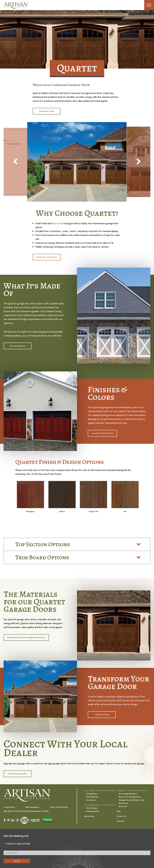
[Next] (139, 162)
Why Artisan (89, 816)
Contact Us (122, 816)
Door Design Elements (128, 794)
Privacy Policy (9, 807)
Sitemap (120, 821)
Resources (121, 791)
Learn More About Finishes (102, 433)
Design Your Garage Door (47, 257)
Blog (119, 811)
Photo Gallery (92, 808)
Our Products (90, 791)
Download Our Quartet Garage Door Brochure (26, 637)
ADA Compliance (32, 807)
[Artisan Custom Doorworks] (16, 6)
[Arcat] (35, 820)
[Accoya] (47, 820)
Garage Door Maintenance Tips (132, 800)
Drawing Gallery (93, 811)
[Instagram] (17, 820)
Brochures (123, 806)
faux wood (58, 224)
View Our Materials (18, 346)
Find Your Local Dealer (18, 774)
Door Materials (92, 797)
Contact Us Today (102, 715)
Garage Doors (92, 794)
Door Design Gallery (92, 805)
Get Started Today (47, 111)
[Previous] (15, 162)
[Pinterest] (8, 820)
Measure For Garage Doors (130, 797)
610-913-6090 (62, 807)
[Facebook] (5, 820)
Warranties (123, 803)
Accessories (91, 800)
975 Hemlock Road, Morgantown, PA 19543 (31, 811)
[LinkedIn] (13, 820)
